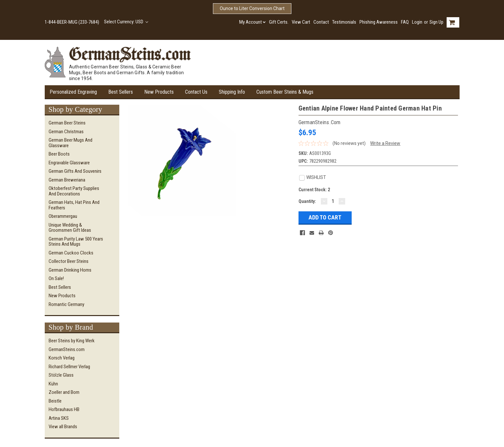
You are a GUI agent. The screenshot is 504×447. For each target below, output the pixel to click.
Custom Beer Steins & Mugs (285, 92)
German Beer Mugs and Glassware (70, 143)
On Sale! (56, 278)
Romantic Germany (66, 304)
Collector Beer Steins (69, 261)
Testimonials (344, 22)
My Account (252, 22)
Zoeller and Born (64, 392)
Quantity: (307, 201)
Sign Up (436, 22)
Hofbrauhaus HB (64, 409)
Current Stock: (314, 190)
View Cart (301, 22)
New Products (159, 92)
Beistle (55, 401)
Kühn (53, 384)
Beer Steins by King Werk (72, 341)
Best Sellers (121, 92)
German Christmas (66, 132)
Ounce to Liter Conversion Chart (252, 8)
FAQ (405, 22)
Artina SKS (59, 418)
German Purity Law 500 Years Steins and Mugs (76, 242)
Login (417, 22)
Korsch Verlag (62, 358)
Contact (321, 22)
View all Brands (63, 427)
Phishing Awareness (379, 22)
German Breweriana (67, 180)
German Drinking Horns (70, 270)
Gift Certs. (279, 22)
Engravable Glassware (69, 163)
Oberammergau (63, 216)
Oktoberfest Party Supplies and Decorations (74, 191)
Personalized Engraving (73, 92)
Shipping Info (232, 92)
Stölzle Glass (61, 375)
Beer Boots (59, 154)
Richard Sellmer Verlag (69, 367)
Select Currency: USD (126, 22)
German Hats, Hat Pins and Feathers (74, 205)
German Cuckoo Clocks (71, 253)
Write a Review (385, 143)
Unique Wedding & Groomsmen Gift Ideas (70, 228)
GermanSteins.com (67, 349)
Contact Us (196, 92)
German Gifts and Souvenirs (75, 171)
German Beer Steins (67, 123)
